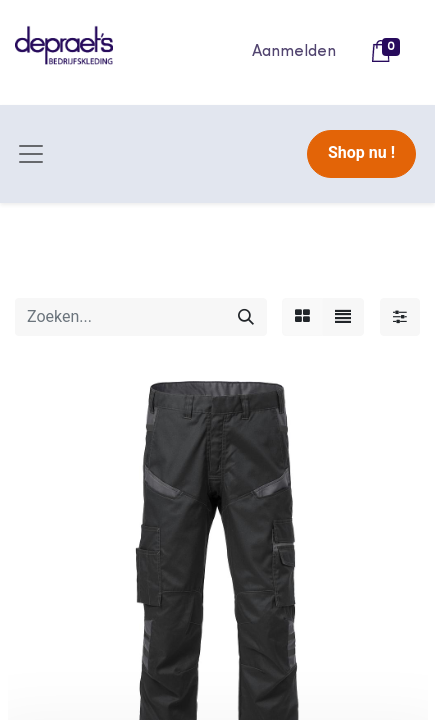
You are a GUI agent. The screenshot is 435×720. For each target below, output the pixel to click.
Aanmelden (294, 52)
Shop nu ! (361, 152)
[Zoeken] (246, 317)
